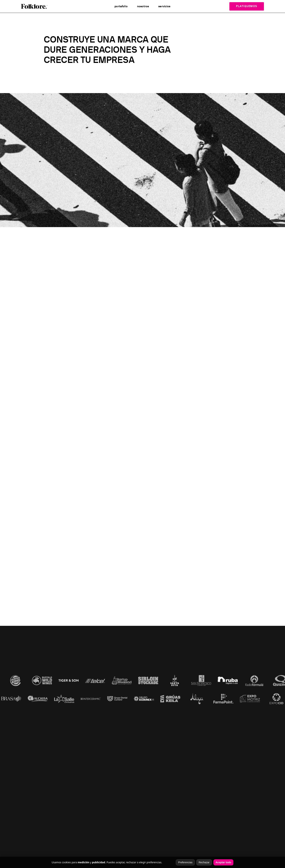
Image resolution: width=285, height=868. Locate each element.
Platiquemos (247, 6)
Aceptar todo (223, 862)
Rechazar (204, 862)
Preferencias (185, 862)
